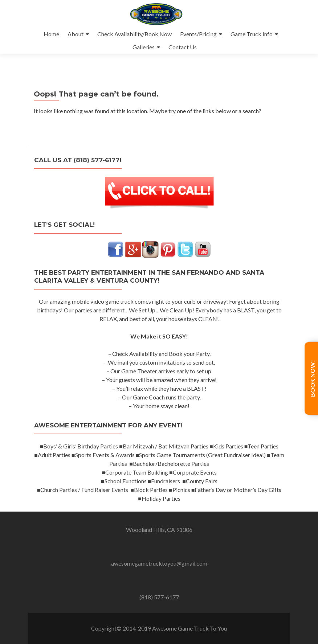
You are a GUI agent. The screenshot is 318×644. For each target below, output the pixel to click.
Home (51, 34)
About (76, 34)
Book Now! (312, 378)
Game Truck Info (252, 34)
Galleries (144, 47)
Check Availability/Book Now (134, 34)
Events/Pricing (198, 34)
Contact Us (183, 47)
